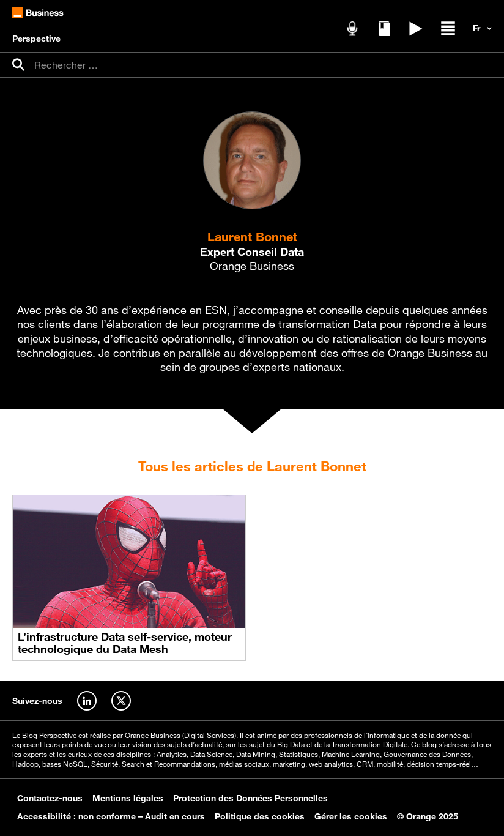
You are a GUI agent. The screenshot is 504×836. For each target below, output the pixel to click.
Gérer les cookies (351, 816)
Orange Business (252, 266)
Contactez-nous (50, 798)
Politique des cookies (260, 816)
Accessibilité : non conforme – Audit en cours (111, 816)
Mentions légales (128, 798)
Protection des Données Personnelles (250, 798)
